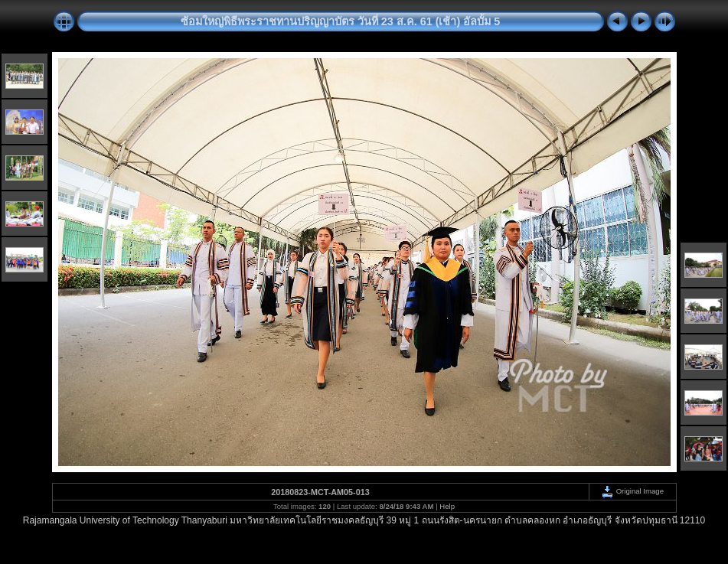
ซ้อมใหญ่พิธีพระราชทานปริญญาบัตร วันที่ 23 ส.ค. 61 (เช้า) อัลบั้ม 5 (341, 21)
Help (447, 506)
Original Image (632, 491)
